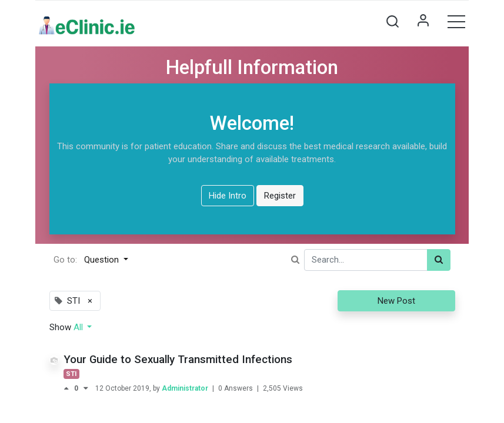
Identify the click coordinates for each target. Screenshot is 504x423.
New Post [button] (396, 301)
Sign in (423, 21)
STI (71, 374)
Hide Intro (228, 196)
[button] (392, 21)
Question (103, 260)
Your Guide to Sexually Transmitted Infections (178, 360)
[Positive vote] (69, 389)
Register (280, 196)
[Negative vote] (86, 389)
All (79, 327)
